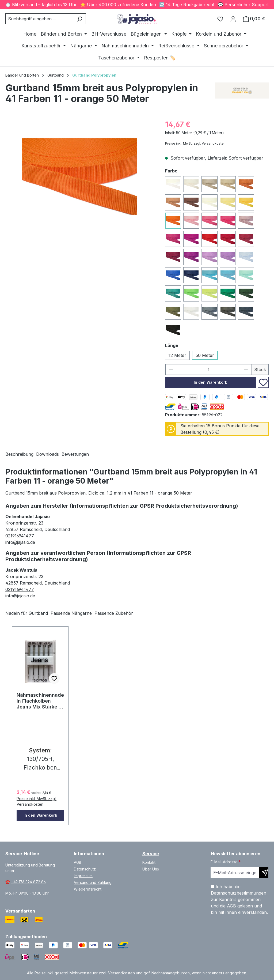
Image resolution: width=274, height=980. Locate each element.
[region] (80, 176)
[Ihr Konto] (233, 19)
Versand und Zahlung (93, 882)
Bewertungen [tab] (75, 454)
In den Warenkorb (211, 382)
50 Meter (205, 355)
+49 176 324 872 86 (28, 882)
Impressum (83, 876)
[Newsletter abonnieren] (264, 873)
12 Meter (177, 355)
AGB (78, 862)
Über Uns (151, 869)
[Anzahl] (209, 370)
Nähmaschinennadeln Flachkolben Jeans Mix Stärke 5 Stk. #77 (40, 701)
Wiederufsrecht (88, 889)
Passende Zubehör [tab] (114, 613)
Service (151, 854)
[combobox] (39, 19)
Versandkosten (121, 973)
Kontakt (149, 862)
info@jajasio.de (20, 542)
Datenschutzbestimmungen (239, 893)
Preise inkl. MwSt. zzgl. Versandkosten (195, 143)
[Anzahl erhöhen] (246, 370)
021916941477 (20, 536)
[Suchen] (80, 19)
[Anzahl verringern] (171, 370)
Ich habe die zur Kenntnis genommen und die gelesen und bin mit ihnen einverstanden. (239, 899)
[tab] (19, 454)
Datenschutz (85, 869)
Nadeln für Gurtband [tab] (27, 613)
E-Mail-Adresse (226, 862)
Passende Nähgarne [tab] (71, 613)
